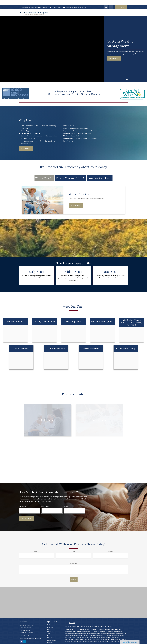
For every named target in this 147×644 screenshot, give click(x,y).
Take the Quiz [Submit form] (26, 513)
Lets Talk (121, 2)
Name (36, 546)
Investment (51, 622)
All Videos (50, 637)
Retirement (51, 620)
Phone (111, 546)
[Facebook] (111, 2)
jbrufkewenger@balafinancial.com (75, 2)
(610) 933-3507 (55, 2)
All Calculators (52, 639)
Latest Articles (52, 635)
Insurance (50, 626)
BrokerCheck (109, 621)
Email (66, 501)
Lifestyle (50, 633)
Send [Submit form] (73, 574)
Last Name (45, 501)
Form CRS (72, 618)
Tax (48, 628)
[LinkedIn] (106, 2)
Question (73, 558)
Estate (49, 624)
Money (49, 630)
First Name (22, 501)
